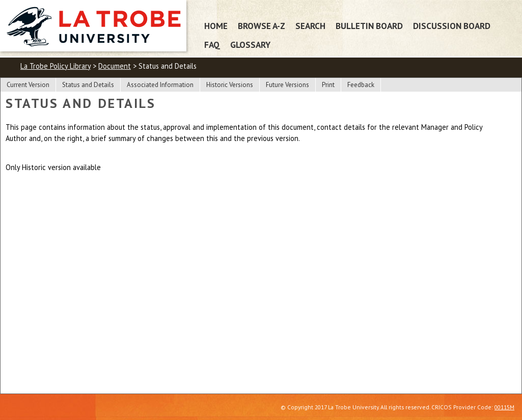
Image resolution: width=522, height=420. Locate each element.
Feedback (361, 85)
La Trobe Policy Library (56, 66)
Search (310, 26)
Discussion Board (452, 26)
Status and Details (88, 85)
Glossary (250, 45)
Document (115, 66)
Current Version (28, 85)
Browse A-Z (262, 26)
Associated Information (160, 85)
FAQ (212, 45)
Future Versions (287, 85)
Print (328, 85)
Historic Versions (230, 85)
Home (216, 26)
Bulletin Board (369, 26)
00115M (504, 407)
